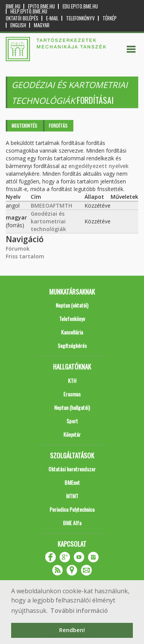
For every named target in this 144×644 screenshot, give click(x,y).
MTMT (72, 496)
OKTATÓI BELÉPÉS (22, 18)
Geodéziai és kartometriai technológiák (48, 221)
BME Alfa (72, 523)
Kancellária (72, 332)
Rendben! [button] (72, 630)
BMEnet (72, 482)
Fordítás (58, 126)
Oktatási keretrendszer (72, 469)
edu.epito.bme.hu (80, 6)
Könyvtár (72, 434)
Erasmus (72, 394)
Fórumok (18, 249)
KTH (72, 380)
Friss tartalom (25, 256)
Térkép (110, 18)
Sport (72, 421)
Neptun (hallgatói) (72, 407)
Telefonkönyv (80, 18)
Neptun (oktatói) (72, 305)
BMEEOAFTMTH (51, 206)
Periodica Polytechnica (72, 509)
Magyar (42, 25)
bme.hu (13, 6)
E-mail (52, 18)
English (18, 25)
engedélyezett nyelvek (98, 166)
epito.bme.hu (41, 6)
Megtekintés (24, 126)
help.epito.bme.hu (29, 11)
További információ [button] (79, 611)
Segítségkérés (72, 345)
